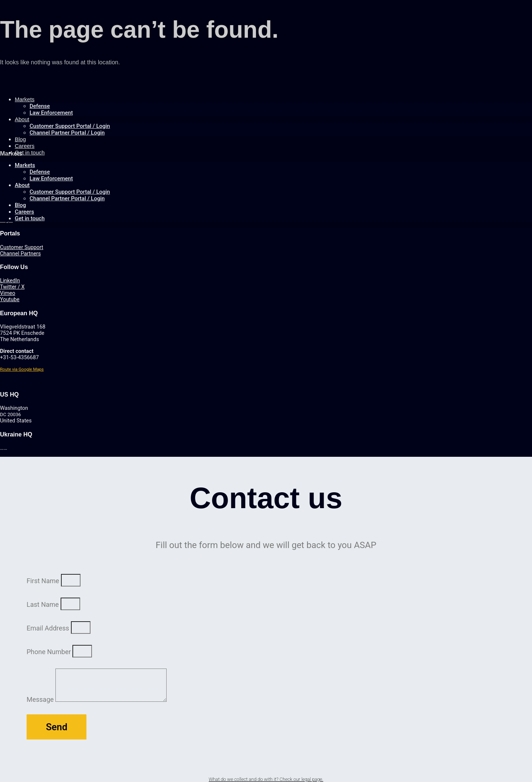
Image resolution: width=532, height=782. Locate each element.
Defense (40, 106)
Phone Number (50, 652)
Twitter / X (12, 287)
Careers (24, 212)
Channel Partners (20, 254)
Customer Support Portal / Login (70, 126)
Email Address (49, 628)
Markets (25, 99)
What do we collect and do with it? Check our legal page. (266, 779)
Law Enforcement (51, 113)
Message (41, 699)
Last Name (44, 604)
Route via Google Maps (22, 369)
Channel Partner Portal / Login (67, 133)
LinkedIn (10, 281)
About (22, 119)
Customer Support (22, 247)
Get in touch (30, 152)
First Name (44, 581)
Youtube (10, 300)
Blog (20, 205)
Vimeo (8, 293)
